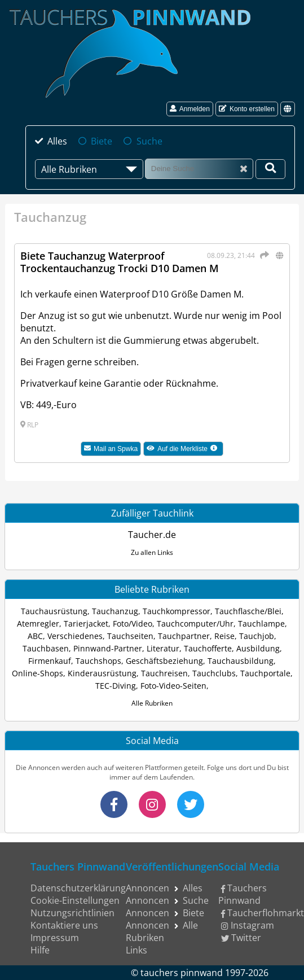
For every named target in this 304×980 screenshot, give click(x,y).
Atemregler (38, 624)
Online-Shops (38, 673)
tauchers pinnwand (182, 973)
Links (136, 950)
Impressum (55, 938)
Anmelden (190, 109)
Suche (149, 141)
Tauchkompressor (177, 611)
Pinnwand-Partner (108, 648)
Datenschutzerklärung (78, 888)
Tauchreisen (164, 673)
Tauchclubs (214, 673)
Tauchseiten (130, 636)
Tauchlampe (261, 624)
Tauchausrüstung (54, 611)
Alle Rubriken (152, 703)
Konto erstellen (247, 109)
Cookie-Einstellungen (75, 900)
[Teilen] (263, 255)
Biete (102, 141)
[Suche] (199, 169)
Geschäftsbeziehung (164, 661)
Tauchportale (265, 673)
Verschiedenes (75, 636)
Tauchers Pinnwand (243, 894)
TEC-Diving (116, 686)
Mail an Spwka (111, 449)
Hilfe (40, 950)
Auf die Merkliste (185, 450)
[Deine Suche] (270, 169)
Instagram (248, 925)
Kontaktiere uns (64, 925)
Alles (57, 141)
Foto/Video (133, 624)
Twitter (241, 938)
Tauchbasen (46, 648)
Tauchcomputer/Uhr (195, 624)
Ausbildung (258, 648)
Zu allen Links (152, 552)
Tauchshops (98, 661)
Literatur (163, 648)
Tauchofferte (208, 648)
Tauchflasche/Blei (248, 611)
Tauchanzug (115, 611)
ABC (35, 636)
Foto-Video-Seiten (173, 686)
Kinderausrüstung (102, 673)
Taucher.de (152, 535)
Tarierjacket (86, 624)
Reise (224, 636)
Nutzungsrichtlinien (72, 913)
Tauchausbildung (241, 661)
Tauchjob (257, 636)
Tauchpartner (184, 636)
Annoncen (147, 888)
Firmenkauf (50, 661)
